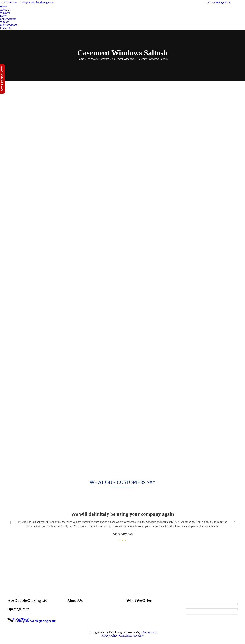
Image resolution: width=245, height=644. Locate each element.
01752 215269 (9, 2)
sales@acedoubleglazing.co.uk (38, 2)
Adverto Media (149, 633)
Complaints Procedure (131, 636)
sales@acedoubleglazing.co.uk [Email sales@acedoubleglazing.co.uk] (36, 621)
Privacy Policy (109, 636)
